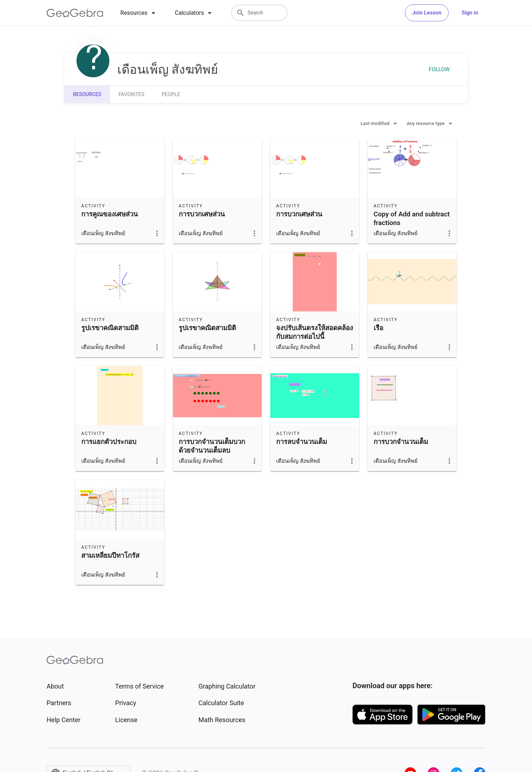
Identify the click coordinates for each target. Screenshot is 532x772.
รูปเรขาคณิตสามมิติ (110, 328)
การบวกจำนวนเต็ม (401, 442)
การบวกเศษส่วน (202, 214)
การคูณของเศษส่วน (110, 214)
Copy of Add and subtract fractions (412, 219)
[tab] (139, 13)
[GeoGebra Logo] (75, 13)
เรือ (378, 328)
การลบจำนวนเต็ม (302, 442)
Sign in (470, 13)
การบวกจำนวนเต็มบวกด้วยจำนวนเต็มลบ (212, 446)
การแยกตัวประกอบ (109, 442)
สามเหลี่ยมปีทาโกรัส (110, 556)
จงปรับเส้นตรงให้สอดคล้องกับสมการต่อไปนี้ (315, 332)
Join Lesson (427, 13)
